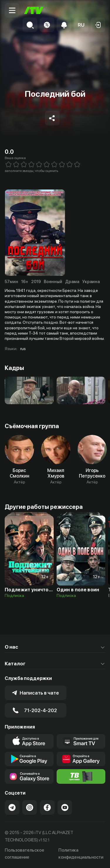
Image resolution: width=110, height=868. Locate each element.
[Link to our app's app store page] (29, 741)
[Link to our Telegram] (12, 807)
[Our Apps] (81, 741)
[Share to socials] (52, 118)
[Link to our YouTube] (65, 807)
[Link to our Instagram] (30, 807)
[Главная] (34, 10)
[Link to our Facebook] (47, 807)
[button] (81, 25)
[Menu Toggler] (12, 10)
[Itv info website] (81, 776)
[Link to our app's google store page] (29, 759)
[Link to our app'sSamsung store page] (29, 776)
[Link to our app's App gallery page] (81, 759)
